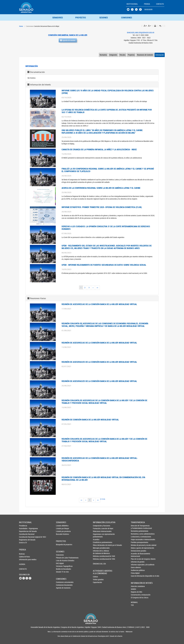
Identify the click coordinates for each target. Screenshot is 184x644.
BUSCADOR (148, 9)
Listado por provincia (60, 531)
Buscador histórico (60, 534)
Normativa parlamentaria (135, 531)
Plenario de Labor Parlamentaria (60, 558)
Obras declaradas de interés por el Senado (97, 545)
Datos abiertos (135, 567)
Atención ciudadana (135, 586)
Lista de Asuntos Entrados (60, 560)
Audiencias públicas (135, 570)
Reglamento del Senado (23, 540)
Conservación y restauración (135, 595)
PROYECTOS (81, 18)
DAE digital (60, 563)
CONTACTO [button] (160, 4)
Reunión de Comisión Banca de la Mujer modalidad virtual (90, 420)
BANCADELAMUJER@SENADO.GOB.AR (141, 33)
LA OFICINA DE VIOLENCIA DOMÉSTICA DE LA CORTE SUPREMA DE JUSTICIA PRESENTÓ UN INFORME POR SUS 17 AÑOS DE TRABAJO (107, 111)
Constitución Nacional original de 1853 (23, 537)
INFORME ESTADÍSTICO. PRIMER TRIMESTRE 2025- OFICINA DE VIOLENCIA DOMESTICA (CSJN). (102, 207)
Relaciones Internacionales (97, 531)
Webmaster (129, 632)
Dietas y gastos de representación (135, 548)
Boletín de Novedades (60, 569)
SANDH (133, 589)
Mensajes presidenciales (97, 548)
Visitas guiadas (97, 579)
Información (160, 55)
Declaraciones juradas (135, 551)
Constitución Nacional (23, 534)
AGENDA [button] (22, 564)
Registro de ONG (135, 592)
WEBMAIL (134, 602)
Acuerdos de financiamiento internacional (135, 555)
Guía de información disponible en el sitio (135, 576)
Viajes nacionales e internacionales (135, 539)
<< (81, 500)
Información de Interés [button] (40, 85)
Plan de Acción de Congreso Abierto (135, 559)
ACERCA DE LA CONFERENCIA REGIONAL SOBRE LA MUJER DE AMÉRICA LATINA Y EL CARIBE (101, 188)
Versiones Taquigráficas (60, 566)
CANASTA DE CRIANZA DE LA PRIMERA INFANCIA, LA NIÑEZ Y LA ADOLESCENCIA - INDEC (99, 149)
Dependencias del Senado (23, 531)
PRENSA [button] (147, 4)
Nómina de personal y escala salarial (135, 545)
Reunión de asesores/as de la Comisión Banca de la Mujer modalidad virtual (99, 304)
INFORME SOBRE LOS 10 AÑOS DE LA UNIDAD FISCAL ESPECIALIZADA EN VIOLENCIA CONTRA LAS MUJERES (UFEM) (108, 92)
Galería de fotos (23, 557)
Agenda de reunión (68, 40)
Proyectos (131, 55)
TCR (132, 605)
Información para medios (23, 559)
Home (21, 26)
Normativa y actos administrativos (135, 534)
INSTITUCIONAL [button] (132, 4)
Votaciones (60, 555)
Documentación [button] (37, 72)
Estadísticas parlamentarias (97, 542)
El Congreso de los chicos (135, 598)
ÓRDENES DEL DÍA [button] (97, 564)
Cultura (95, 577)
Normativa (103, 55)
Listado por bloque (60, 528)
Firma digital (135, 573)
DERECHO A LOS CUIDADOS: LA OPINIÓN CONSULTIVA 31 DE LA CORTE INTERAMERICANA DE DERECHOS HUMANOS (106, 228)
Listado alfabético (60, 526)
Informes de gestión (135, 562)
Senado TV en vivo (60, 572)
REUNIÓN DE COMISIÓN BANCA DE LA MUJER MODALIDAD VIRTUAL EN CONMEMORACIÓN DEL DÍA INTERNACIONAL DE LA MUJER (103, 479)
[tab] (92, 72)
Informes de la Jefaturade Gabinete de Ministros (97, 552)
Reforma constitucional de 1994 (97, 559)
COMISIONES (127, 18)
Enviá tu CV (23, 543)
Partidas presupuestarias (135, 542)
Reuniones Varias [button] (38, 298)
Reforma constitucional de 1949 (97, 556)
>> (97, 288)
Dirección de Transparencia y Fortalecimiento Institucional (135, 527)
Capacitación (97, 582)
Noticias (22, 554)
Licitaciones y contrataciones (135, 537)
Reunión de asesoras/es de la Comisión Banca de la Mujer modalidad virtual (99, 362)
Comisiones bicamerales (60, 585)
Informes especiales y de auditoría (135, 565)
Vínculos (122, 55)
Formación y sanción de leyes (97, 528)
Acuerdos (96, 539)
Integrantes (113, 55)
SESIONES (104, 18)
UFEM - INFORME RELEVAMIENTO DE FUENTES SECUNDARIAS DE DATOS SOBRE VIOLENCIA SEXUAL (104, 265)
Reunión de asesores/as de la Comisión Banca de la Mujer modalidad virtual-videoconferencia (100, 459)
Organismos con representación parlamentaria (97, 535)
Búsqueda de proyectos (60, 544)
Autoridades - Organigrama (23, 528)
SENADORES (58, 18)
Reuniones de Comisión (145, 55)
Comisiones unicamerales (60, 582)
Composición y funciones (97, 526)
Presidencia (23, 526)
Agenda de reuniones (60, 588)
